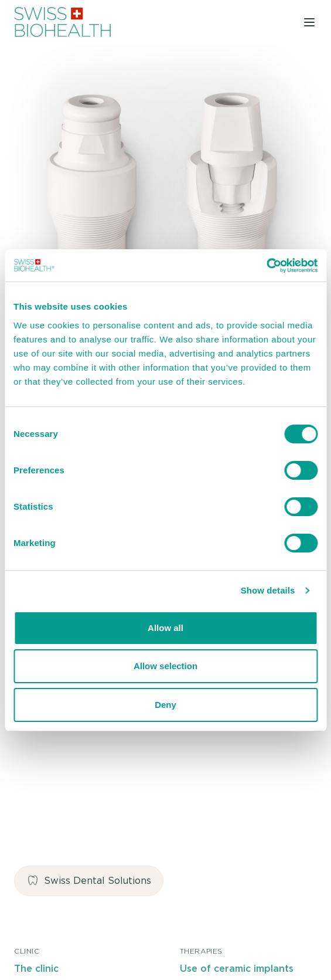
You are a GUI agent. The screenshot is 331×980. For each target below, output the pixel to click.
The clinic (36, 969)
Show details (268, 590)
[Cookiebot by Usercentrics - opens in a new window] (266, 266)
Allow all (165, 628)
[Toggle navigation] (309, 22)
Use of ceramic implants (237, 969)
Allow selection (165, 666)
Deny (165, 705)
